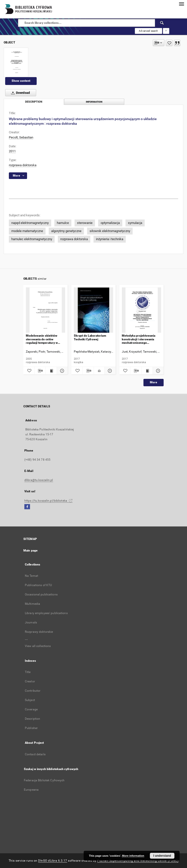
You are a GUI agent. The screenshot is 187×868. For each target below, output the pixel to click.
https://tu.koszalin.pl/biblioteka (48, 501)
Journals (31, 622)
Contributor (33, 691)
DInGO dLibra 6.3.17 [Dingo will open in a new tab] (53, 861)
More (154, 382)
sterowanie (85, 223)
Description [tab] (34, 102)
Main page (31, 551)
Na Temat (31, 576)
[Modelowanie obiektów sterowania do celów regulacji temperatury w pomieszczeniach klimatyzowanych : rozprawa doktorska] (46, 310)
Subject (30, 700)
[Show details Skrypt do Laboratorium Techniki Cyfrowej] (109, 371)
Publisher (31, 728)
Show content (21, 81)
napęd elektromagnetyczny (30, 223)
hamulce (63, 223)
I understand (162, 856)
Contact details (35, 754)
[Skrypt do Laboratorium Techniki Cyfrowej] (93, 310)
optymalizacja (110, 223)
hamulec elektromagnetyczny (32, 239)
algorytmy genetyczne (66, 231)
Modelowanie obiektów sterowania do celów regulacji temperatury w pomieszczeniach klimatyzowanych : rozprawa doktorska (45, 339)
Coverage (31, 709)
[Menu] (181, 4)
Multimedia (32, 604)
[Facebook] (27, 507)
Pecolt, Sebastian (21, 137)
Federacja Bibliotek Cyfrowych (44, 780)
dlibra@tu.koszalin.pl (39, 480)
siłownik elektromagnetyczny (110, 231)
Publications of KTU (38, 585)
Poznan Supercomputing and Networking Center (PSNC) (138, 861)
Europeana (31, 790)
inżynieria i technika (110, 239)
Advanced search (148, 31)
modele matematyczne (27, 231)
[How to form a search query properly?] (166, 31)
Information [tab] (94, 102)
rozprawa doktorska (23, 165)
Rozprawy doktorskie (39, 632)
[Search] (162, 23)
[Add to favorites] (169, 43)
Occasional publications (41, 594)
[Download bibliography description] (40, 371)
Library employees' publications (46, 613)
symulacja (135, 223)
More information (133, 856)
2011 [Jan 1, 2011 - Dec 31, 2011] (12, 151)
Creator (30, 681)
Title (28, 672)
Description (32, 719)
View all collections (38, 646)
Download (19, 93)
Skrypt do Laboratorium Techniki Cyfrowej (90, 337)
